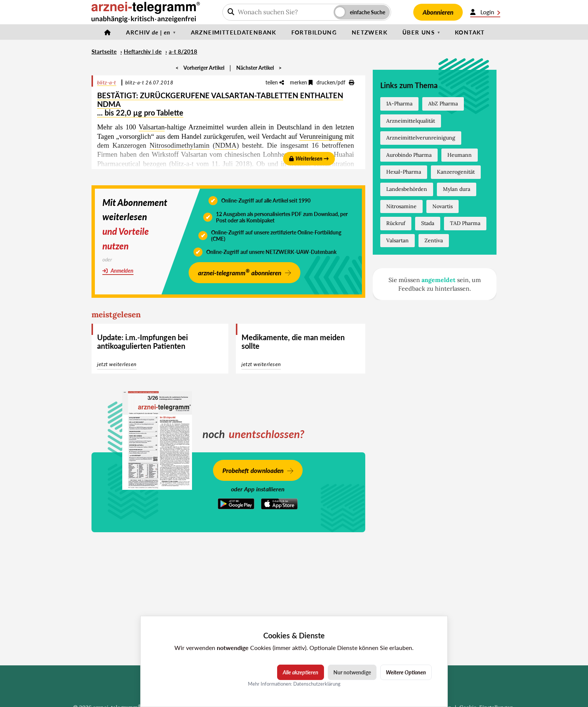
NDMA (226, 145)
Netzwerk (370, 32)
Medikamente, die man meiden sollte (293, 341)
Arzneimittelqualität (411, 121)
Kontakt (470, 32)
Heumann (460, 155)
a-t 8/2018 (183, 51)
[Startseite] (108, 32)
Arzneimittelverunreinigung (421, 138)
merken (301, 82)
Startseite (104, 51)
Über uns (418, 32)
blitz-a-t (107, 82)
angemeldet (439, 280)
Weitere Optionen (406, 672)
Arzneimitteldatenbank (234, 32)
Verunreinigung (321, 136)
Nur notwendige (352, 672)
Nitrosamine (401, 206)
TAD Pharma (465, 223)
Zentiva (434, 240)
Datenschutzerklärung (317, 684)
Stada (428, 223)
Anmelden (118, 271)
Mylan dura (457, 189)
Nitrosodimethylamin (180, 145)
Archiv (148, 32)
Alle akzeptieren (301, 672)
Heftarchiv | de (143, 51)
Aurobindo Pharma (409, 155)
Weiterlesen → (309, 158)
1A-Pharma (399, 104)
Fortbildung (314, 32)
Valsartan (152, 127)
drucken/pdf (335, 82)
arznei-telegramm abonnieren (240, 272)
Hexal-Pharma (404, 172)
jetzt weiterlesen (117, 364)
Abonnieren (438, 12)
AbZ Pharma (443, 104)
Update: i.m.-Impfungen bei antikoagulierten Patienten (142, 341)
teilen (275, 82)
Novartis (442, 206)
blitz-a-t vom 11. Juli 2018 (210, 164)
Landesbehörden (407, 189)
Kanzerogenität (456, 172)
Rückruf (396, 223)
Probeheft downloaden (253, 471)
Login (485, 12)
